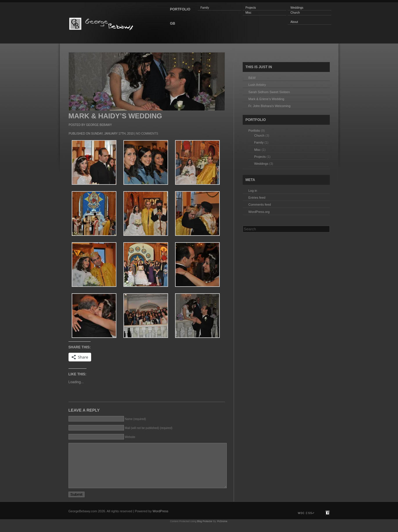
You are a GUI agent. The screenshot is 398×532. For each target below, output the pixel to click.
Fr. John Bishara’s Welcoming (270, 106)
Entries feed (257, 198)
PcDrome (222, 530)
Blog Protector (205, 530)
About (294, 22)
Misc (249, 13)
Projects (251, 8)
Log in (253, 191)
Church (295, 13)
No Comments (147, 134)
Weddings (297, 8)
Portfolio (254, 131)
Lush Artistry (257, 85)
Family (205, 8)
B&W (252, 78)
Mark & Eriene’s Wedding (266, 99)
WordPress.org (259, 212)
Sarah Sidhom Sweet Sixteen (269, 92)
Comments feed (260, 205)
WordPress (161, 520)
